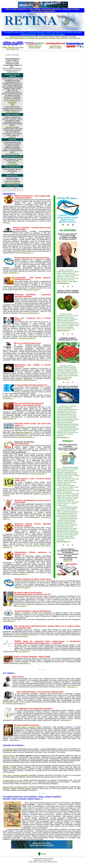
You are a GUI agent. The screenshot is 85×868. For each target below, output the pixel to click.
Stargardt (52, 37)
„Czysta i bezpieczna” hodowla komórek (35, 47)
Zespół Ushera (29, 37)
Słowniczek (77, 38)
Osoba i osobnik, (8, 756)
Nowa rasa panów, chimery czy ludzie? (55, 47)
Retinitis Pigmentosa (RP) (12, 100)
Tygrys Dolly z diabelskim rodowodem (16, 775)
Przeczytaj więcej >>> (63, 283)
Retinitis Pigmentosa (17, 37)
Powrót (44, 854)
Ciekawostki (40, 38)
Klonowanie (31, 38)
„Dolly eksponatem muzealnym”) (22, 432)
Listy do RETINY (62, 38)
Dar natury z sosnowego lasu (12, 765)
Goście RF (9, 38)
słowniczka (12, 137)
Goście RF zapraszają (12, 154)
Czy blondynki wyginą (10, 749)
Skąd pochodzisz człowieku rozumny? (15, 787)
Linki (70, 38)
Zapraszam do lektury (12, 127)
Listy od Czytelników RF (12, 183)
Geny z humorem (50, 38)
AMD (36, 37)
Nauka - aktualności (62, 37)
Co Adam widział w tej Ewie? (13, 780)
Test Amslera (43, 37)
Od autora (73, 37)
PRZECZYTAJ (68, 561)
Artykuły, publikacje (20, 38)
